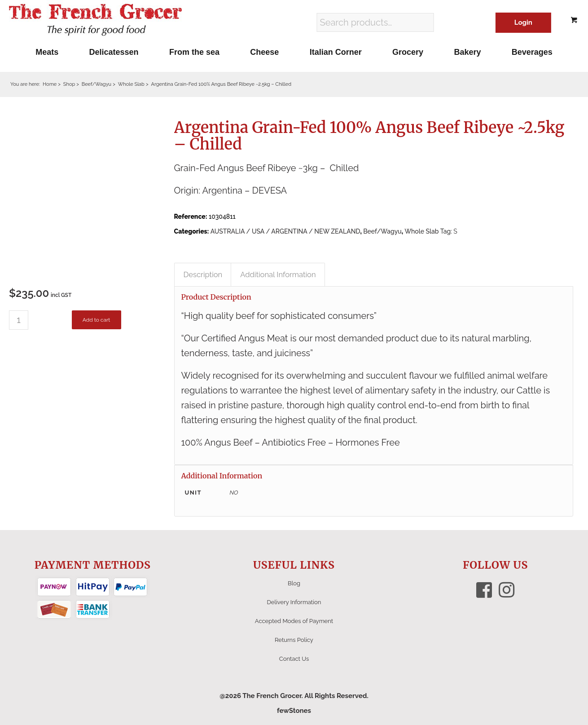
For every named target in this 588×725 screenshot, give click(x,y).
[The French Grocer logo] (95, 20)
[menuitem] (47, 52)
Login (523, 22)
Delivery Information (294, 602)
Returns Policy (294, 640)
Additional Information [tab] (278, 274)
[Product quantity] (19, 320)
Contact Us (294, 659)
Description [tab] (203, 274)
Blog (294, 583)
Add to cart (96, 320)
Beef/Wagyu (382, 231)
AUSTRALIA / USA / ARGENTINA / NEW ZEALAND (285, 231)
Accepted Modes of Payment (294, 621)
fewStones (294, 711)
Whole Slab (421, 231)
